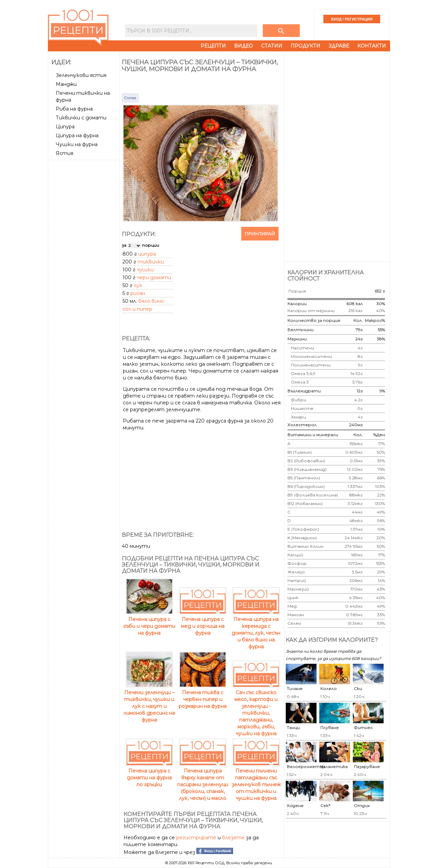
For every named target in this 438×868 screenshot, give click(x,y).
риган (138, 293)
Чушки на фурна (77, 144)
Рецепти (213, 46)
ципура (147, 254)
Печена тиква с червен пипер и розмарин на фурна (203, 696)
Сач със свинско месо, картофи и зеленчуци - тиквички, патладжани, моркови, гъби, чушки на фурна (256, 710)
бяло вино (151, 301)
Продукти (305, 46)
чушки (145, 270)
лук (138, 285)
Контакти (372, 46)
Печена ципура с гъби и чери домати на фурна (149, 623)
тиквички (151, 262)
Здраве (339, 46)
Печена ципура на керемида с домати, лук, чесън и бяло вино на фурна (256, 630)
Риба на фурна (74, 109)
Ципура (65, 127)
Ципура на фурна (77, 135)
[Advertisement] (85, 265)
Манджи (66, 84)
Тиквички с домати (81, 118)
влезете (233, 838)
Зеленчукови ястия (81, 75)
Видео (243, 46)
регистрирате (196, 838)
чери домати (154, 277)
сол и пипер (137, 309)
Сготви (130, 98)
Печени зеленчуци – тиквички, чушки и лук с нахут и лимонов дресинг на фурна (149, 703)
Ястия (65, 153)
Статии (272, 46)
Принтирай (260, 234)
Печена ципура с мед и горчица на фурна (203, 623)
